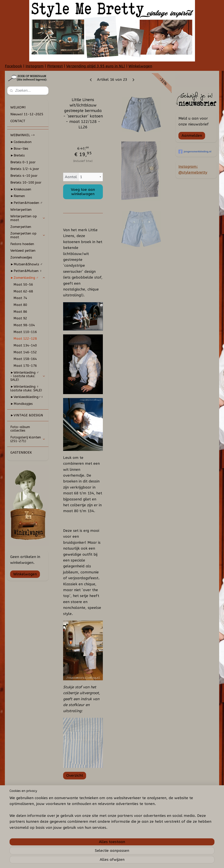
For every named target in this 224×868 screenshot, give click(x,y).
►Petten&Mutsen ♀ (26, 271)
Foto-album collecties (20, 429)
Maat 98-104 (24, 325)
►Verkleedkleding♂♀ (27, 397)
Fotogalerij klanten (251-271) (28, 439)
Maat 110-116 (25, 332)
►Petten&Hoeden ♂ (26, 203)
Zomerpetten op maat (28, 235)
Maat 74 (20, 298)
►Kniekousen (21, 189)
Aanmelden (192, 136)
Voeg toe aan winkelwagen (83, 192)
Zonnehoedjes (21, 257)
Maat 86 (20, 312)
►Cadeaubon (21, 142)
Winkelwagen (140, 66)
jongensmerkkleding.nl (195, 152)
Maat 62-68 (23, 291)
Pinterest (55, 66)
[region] (86, 842)
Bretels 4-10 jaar (24, 176)
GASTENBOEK (21, 452)
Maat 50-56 (23, 284)
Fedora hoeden (22, 244)
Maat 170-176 (25, 366)
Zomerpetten (21, 227)
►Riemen (18, 196)
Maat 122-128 (25, 338)
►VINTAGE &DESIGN (27, 415)
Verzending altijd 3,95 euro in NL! (96, 66)
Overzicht (74, 776)
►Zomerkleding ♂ (28, 278)
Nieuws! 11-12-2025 (27, 114)
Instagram (35, 66)
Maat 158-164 (25, 359)
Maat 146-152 (25, 352)
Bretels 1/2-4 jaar (25, 169)
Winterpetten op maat (28, 218)
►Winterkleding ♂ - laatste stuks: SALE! (28, 376)
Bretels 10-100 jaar (26, 182)
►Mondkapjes (22, 404)
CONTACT (18, 121)
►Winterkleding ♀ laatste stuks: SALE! (26, 388)
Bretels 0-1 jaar (23, 162)
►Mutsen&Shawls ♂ (26, 264)
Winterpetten (21, 210)
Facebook (13, 66)
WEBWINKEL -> (23, 135)
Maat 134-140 (25, 345)
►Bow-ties (19, 148)
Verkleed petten (23, 251)
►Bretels (18, 155)
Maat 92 (20, 318)
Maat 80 (20, 305)
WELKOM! (18, 107)
